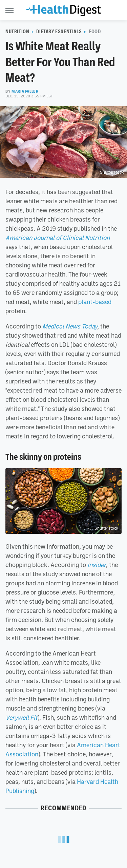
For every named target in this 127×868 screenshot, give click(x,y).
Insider (97, 565)
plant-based (95, 302)
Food (95, 32)
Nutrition (17, 32)
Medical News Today (70, 326)
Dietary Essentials (59, 32)
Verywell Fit (22, 717)
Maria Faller (25, 91)
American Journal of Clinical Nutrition (58, 238)
